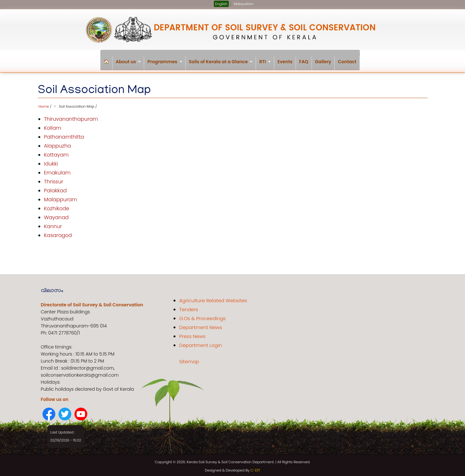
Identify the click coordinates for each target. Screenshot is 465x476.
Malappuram (61, 198)
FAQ (304, 62)
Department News (201, 325)
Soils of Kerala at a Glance (223, 64)
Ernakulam (57, 171)
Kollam (53, 126)
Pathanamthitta (64, 135)
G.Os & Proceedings (202, 316)
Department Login (201, 343)
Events (285, 62)
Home (44, 104)
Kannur (53, 224)
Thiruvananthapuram (71, 117)
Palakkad (55, 189)
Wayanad (56, 215)
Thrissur (54, 180)
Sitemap (189, 360)
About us (130, 64)
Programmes (166, 64)
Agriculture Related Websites (213, 299)
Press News (192, 334)
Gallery (323, 62)
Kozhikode (57, 207)
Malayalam (243, 4)
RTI (267, 64)
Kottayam (56, 153)
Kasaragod (58, 233)
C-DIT (255, 468)
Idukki (51, 162)
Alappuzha (58, 144)
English (221, 4)
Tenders (189, 307)
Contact (347, 62)
